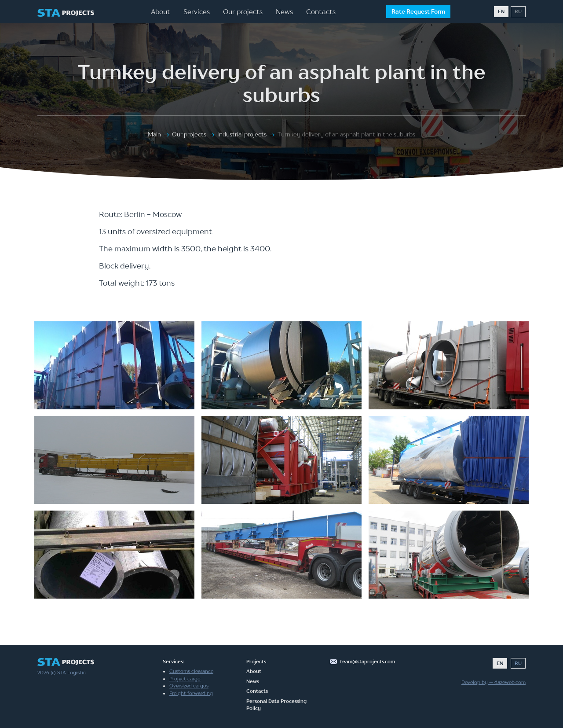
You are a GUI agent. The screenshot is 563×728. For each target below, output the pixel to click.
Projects (256, 662)
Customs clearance (191, 671)
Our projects (243, 11)
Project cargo (185, 679)
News (284, 11)
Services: (173, 662)
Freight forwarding (191, 693)
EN (501, 11)
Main (154, 134)
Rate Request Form (418, 11)
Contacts (321, 11)
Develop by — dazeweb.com (494, 682)
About (161, 11)
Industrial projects (242, 134)
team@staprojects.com (367, 662)
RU (518, 11)
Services (197, 11)
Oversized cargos (189, 686)
